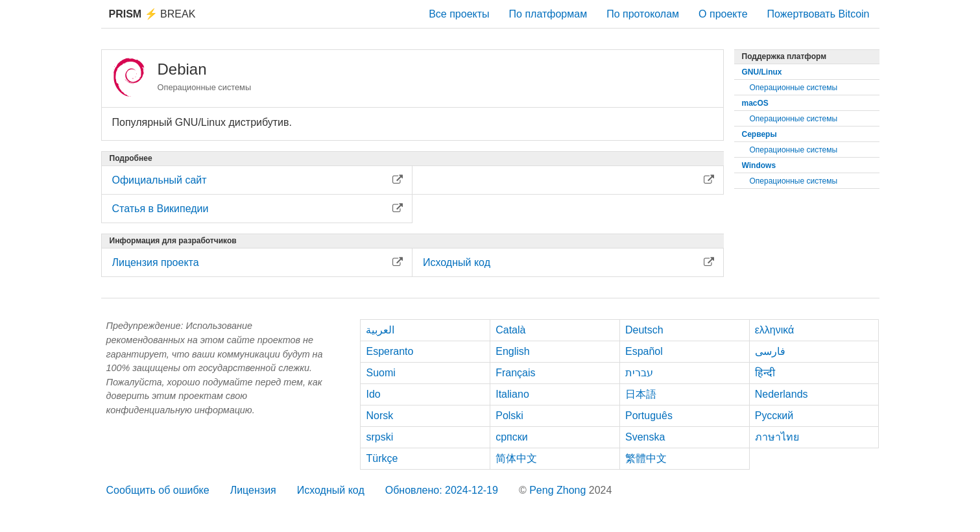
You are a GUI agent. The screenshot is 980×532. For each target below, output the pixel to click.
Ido (373, 394)
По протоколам (643, 14)
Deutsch (644, 330)
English (512, 351)
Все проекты (459, 14)
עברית (639, 373)
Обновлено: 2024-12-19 (442, 490)
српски (512, 437)
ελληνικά (775, 330)
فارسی (770, 351)
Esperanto (389, 351)
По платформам (548, 14)
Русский (774, 416)
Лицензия (253, 490)
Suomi (380, 373)
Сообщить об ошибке (158, 490)
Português (649, 416)
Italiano (512, 394)
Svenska (645, 437)
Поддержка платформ (784, 56)
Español (644, 351)
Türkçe (382, 458)
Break (152, 14)
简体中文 (516, 458)
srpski (379, 437)
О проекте (723, 14)
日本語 (641, 394)
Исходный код (331, 490)
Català (510, 330)
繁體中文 (646, 458)
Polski (509, 416)
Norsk (379, 416)
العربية (380, 330)
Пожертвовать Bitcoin (819, 14)
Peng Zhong (559, 490)
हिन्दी (765, 373)
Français (515, 373)
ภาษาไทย (777, 437)
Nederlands (782, 394)
